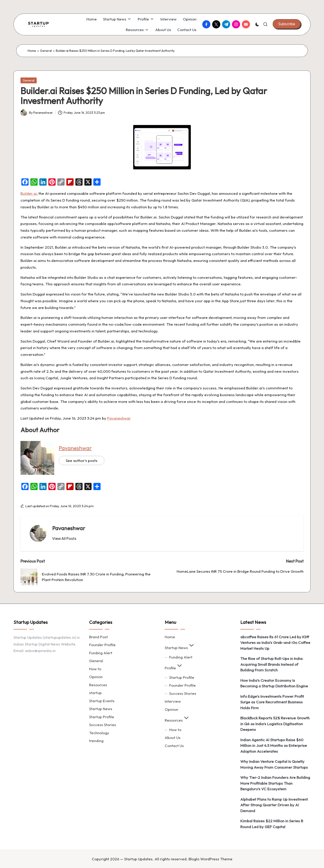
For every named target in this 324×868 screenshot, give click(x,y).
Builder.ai (29, 193)
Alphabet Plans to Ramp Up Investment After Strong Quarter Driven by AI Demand (274, 805)
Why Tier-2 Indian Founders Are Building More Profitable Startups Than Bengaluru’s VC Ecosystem (275, 783)
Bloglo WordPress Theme (210, 859)
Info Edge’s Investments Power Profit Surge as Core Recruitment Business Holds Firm (272, 702)
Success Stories (103, 725)
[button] (287, 24)
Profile (174, 668)
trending (96, 741)
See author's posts (82, 460)
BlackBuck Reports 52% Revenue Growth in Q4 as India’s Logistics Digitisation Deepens (275, 724)
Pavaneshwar (119, 418)
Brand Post (98, 637)
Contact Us (174, 746)
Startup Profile (102, 717)
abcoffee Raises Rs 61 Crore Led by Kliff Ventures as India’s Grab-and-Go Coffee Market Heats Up (275, 643)
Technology (99, 733)
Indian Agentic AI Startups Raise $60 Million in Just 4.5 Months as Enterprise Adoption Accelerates (274, 745)
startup (95, 693)
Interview (173, 701)
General (46, 51)
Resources (98, 685)
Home (32, 51)
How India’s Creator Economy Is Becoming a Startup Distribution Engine (274, 683)
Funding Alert (101, 653)
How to (95, 669)
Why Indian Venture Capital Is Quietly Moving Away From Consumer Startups (274, 764)
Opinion (96, 677)
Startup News (101, 709)
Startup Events (102, 701)
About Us (173, 737)
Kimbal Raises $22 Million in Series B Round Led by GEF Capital (272, 824)
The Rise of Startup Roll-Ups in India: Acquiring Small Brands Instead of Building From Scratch (272, 664)
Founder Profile (102, 645)
